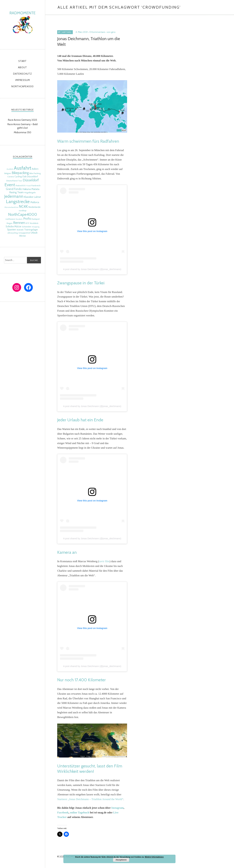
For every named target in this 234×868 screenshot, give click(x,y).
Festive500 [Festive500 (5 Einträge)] (21, 185)
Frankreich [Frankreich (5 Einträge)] (36, 185)
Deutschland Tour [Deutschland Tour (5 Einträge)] (14, 181)
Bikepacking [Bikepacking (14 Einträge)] (20, 173)
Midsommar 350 (23, 132)
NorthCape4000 (23, 86)
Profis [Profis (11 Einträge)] (27, 219)
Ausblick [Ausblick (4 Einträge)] (10, 169)
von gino (111, 32)
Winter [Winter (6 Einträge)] (23, 236)
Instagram (117, 807)
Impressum (23, 80)
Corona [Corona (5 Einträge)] (11, 177)
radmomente (23, 24)
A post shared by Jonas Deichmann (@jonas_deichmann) (92, 269)
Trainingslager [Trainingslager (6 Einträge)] (31, 230)
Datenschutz (23, 74)
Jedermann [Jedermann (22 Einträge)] (14, 196)
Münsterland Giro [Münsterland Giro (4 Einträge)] (11, 207)
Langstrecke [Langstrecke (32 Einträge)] (18, 201)
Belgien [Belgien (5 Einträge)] (8, 173)
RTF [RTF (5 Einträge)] (27, 223)
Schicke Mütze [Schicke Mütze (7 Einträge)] (13, 227)
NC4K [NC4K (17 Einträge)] (23, 207)
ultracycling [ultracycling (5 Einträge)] (13, 233)
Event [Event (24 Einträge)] (10, 185)
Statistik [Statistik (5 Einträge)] (20, 230)
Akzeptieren (121, 860)
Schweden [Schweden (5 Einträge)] (27, 227)
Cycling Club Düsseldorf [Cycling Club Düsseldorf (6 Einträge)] (26, 176)
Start (23, 61)
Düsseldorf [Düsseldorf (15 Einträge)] (31, 180)
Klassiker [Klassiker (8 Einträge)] (29, 197)
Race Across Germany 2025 (23, 120)
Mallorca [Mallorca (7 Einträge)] (35, 202)
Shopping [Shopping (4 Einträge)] (36, 227)
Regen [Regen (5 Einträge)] (10, 223)
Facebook (63, 812)
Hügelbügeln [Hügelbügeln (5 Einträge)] (30, 192)
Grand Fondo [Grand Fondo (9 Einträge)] (14, 189)
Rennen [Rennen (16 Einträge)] (19, 223)
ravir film (104, 561)
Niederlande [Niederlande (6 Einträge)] (34, 207)
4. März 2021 (82, 32)
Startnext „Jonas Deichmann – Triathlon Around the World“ (90, 799)
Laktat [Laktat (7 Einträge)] (38, 197)
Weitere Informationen (154, 857)
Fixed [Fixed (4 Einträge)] (29, 186)
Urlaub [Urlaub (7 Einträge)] (34, 233)
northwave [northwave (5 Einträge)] (10, 219)
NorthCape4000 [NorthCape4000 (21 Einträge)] (23, 214)
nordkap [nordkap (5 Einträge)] (23, 211)
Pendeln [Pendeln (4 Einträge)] (19, 219)
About (23, 67)
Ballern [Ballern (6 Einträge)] (35, 169)
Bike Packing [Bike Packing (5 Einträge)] (35, 173)
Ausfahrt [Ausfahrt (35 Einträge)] (23, 168)
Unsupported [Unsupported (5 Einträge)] (24, 233)
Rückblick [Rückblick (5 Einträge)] (34, 223)
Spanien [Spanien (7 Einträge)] (12, 230)
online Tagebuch (80, 812)
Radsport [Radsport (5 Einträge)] (36, 219)
